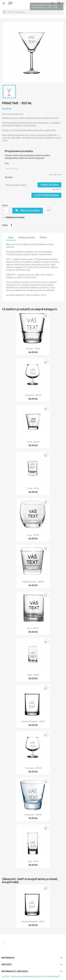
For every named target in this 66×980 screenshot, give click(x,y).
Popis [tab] (11, 238)
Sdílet (11, 225)
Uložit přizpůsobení (46, 195)
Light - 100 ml (33, 675)
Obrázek (9, 177)
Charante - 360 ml (33, 395)
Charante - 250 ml (33, 768)
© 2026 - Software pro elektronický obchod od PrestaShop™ (31, 976)
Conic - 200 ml (33, 442)
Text (7, 163)
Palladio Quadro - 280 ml (33, 582)
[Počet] (5, 211)
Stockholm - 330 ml (33, 815)
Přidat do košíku (28, 211)
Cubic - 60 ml (33, 488)
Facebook (4, 942)
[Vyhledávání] (33, 12)
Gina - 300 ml (33, 628)
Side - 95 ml (33, 861)
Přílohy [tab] (43, 238)
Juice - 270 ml (33, 535)
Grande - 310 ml (33, 349)
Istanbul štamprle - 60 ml (33, 721)
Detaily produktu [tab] (27, 238)
